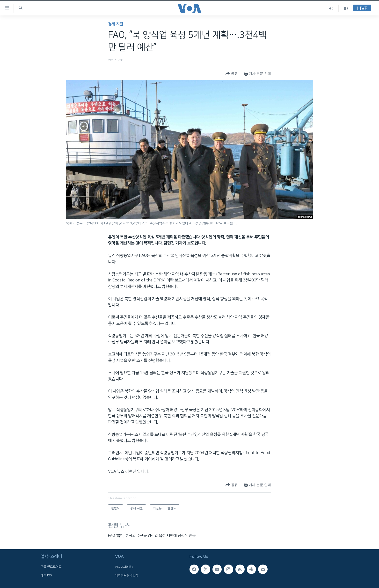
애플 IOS (46, 575)
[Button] (232, 74)
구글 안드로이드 (51, 567)
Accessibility (124, 567)
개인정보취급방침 (127, 575)
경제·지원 (116, 24)
